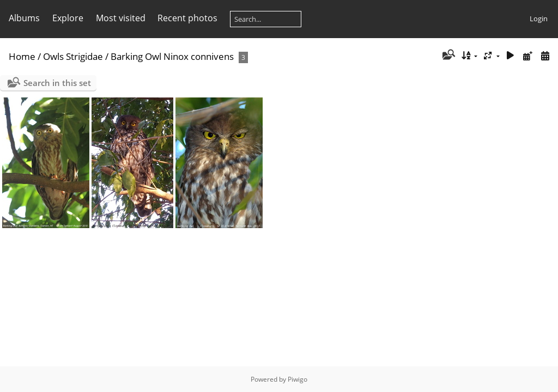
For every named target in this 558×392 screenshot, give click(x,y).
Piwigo (298, 379)
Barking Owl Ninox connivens (172, 56)
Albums (24, 18)
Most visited (121, 18)
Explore (68, 18)
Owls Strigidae (73, 56)
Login (539, 19)
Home (22, 56)
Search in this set (57, 83)
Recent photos (187, 18)
